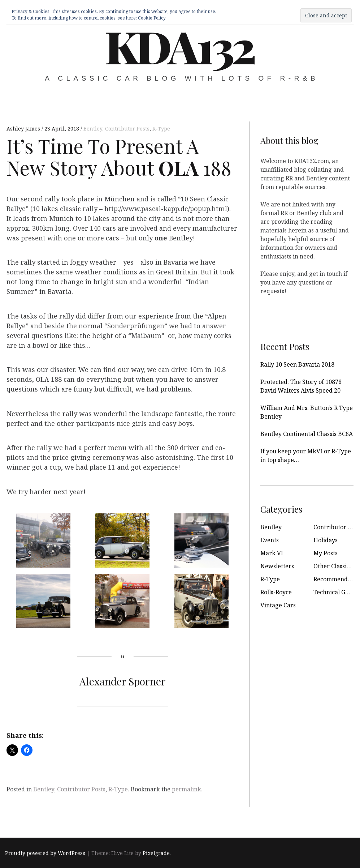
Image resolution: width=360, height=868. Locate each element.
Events (270, 540)
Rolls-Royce (276, 592)
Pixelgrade (156, 853)
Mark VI (272, 553)
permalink (186, 789)
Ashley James (24, 129)
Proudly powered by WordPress (45, 853)
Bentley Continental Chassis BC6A (307, 434)
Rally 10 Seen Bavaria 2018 (297, 364)
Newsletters (277, 566)
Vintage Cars (278, 605)
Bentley (93, 129)
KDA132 (179, 46)
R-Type (161, 129)
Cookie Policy (152, 18)
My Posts (326, 553)
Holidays (326, 540)
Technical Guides (337, 592)
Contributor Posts (127, 129)
